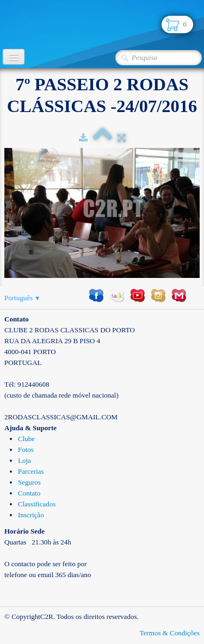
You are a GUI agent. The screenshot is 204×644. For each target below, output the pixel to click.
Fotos (26, 450)
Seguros (29, 482)
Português (22, 298)
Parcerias (31, 471)
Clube (26, 439)
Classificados (37, 504)
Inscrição (31, 515)
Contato (29, 493)
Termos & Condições (170, 633)
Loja (24, 460)
